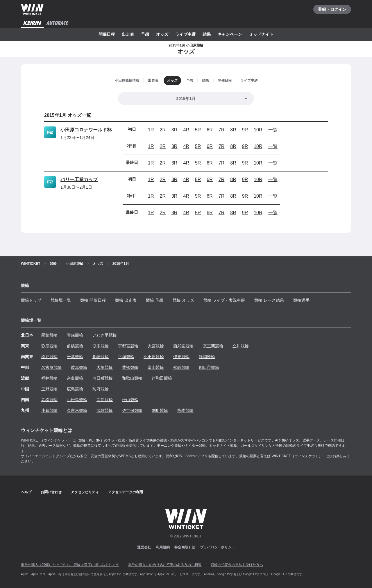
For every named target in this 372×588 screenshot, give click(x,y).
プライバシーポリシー (217, 547)
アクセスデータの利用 (126, 492)
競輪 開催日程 (93, 300)
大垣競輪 (105, 367)
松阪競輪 (181, 367)
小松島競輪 (77, 400)
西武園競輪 (183, 346)
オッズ (162, 34)
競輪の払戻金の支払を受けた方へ (237, 565)
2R (162, 130)
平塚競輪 (126, 357)
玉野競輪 (49, 389)
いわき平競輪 (105, 335)
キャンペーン (230, 34)
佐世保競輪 (132, 410)
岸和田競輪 (162, 378)
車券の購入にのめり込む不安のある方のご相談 (165, 565)
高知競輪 (105, 400)
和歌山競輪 (132, 378)
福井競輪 (49, 378)
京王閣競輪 (213, 346)
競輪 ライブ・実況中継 (224, 300)
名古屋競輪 (51, 367)
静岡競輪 (207, 357)
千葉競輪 (75, 357)
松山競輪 (130, 400)
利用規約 (163, 547)
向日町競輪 (103, 378)
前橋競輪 (75, 346)
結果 (207, 34)
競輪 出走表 (126, 300)
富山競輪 (156, 367)
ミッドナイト (261, 34)
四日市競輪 (209, 367)
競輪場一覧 (61, 300)
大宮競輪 (156, 346)
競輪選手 (301, 300)
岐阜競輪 (79, 367)
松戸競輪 (49, 357)
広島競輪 (75, 389)
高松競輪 (49, 400)
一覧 (273, 130)
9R (245, 130)
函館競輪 (49, 335)
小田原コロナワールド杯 (86, 130)
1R (151, 130)
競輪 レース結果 (269, 300)
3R (174, 130)
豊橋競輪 (130, 367)
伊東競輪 (181, 357)
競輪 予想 (155, 300)
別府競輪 (160, 410)
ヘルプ (26, 492)
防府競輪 (101, 389)
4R (186, 130)
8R (233, 130)
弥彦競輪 (49, 346)
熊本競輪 (185, 410)
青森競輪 (75, 335)
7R (221, 130)
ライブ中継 (185, 34)
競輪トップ (31, 300)
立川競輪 (241, 346)
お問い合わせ (51, 492)
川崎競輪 (101, 357)
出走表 (128, 34)
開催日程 (107, 34)
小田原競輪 (154, 357)
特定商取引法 (185, 547)
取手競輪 (101, 346)
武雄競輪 (105, 410)
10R (258, 130)
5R (198, 130)
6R (210, 130)
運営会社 (144, 547)
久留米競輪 (77, 410)
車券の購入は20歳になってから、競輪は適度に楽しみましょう (70, 565)
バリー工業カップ (79, 179)
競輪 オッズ (183, 300)
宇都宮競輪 (128, 346)
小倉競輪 (49, 410)
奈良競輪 (75, 378)
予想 (145, 34)
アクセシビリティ (85, 492)
